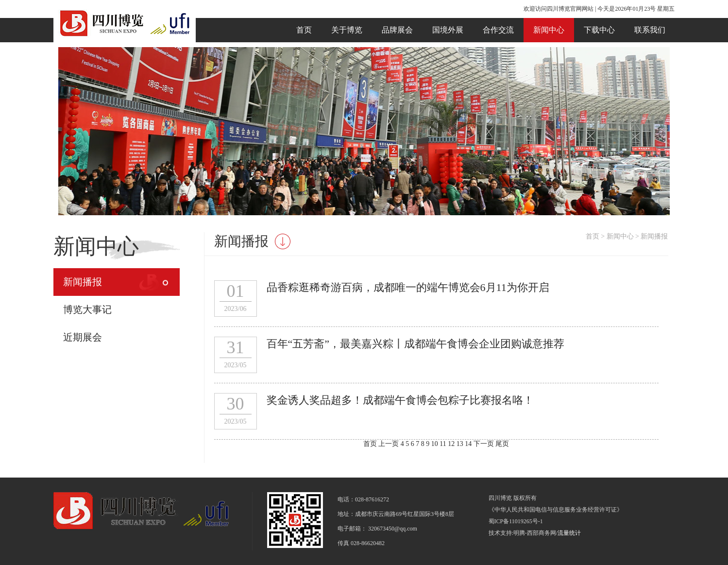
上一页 (389, 444)
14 (469, 444)
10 (436, 444)
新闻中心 (549, 30)
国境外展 (448, 30)
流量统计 (569, 533)
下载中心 (599, 30)
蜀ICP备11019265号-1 (516, 521)
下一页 (484, 444)
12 (452, 444)
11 (444, 444)
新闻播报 (83, 282)
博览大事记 (87, 309)
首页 (304, 30)
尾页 (502, 444)
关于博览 (347, 30)
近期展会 (83, 337)
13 (461, 444)
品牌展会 (397, 30)
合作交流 (498, 30)
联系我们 (650, 30)
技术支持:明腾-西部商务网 (522, 533)
